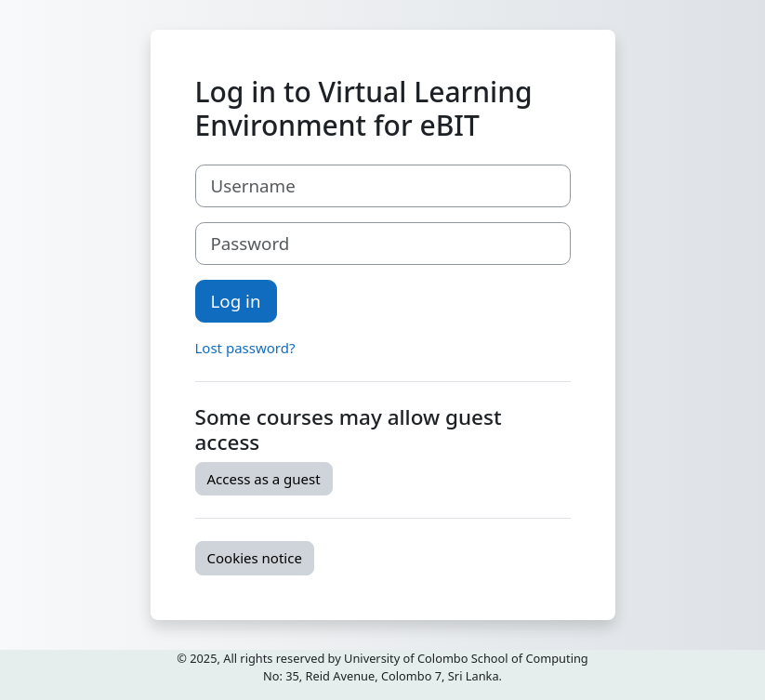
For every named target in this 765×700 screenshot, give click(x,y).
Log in (236, 301)
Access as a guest (264, 479)
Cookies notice (255, 558)
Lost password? (245, 348)
